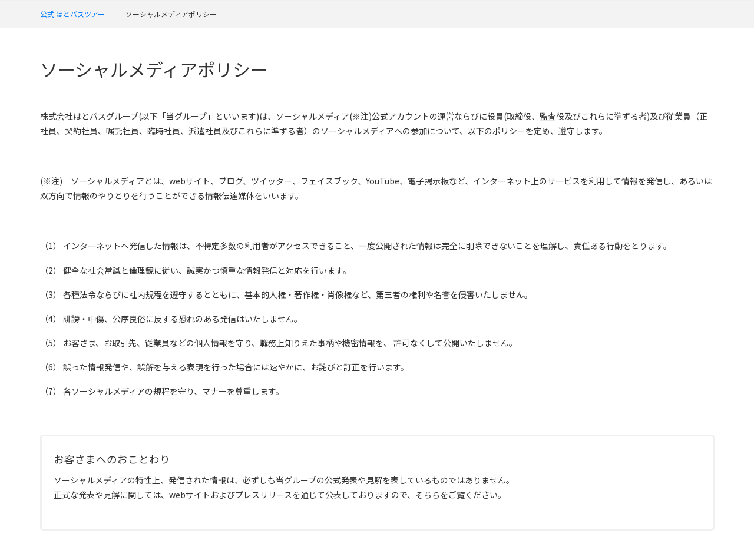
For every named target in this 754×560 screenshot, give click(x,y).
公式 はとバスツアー (72, 14)
